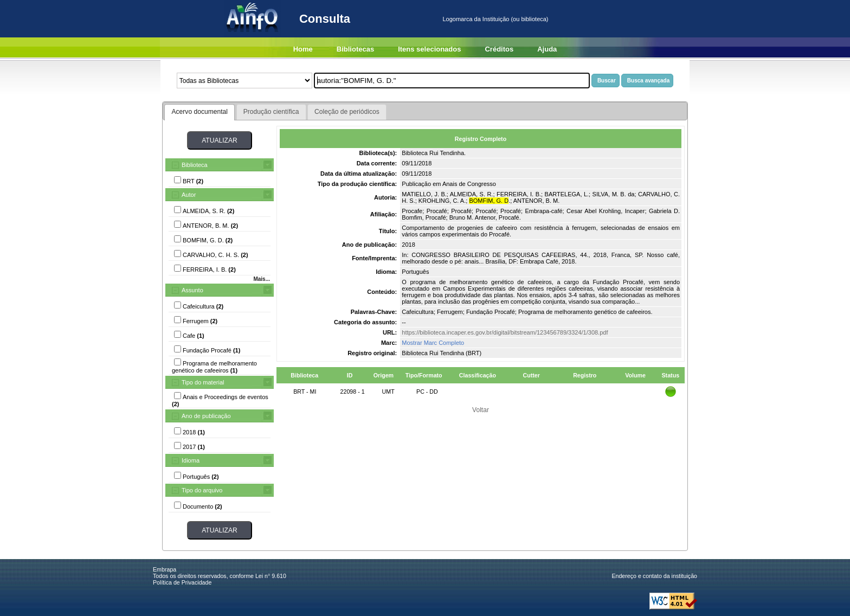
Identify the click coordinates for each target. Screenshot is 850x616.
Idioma (191, 460)
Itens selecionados (429, 49)
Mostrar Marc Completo (433, 343)
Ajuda (547, 49)
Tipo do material (203, 382)
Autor (189, 195)
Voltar (481, 410)
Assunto (192, 290)
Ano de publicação (206, 416)
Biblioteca (195, 165)
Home (303, 49)
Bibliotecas (355, 49)
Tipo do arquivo (202, 490)
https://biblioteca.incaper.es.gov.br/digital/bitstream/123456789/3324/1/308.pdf (505, 332)
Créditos (499, 49)
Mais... (262, 279)
